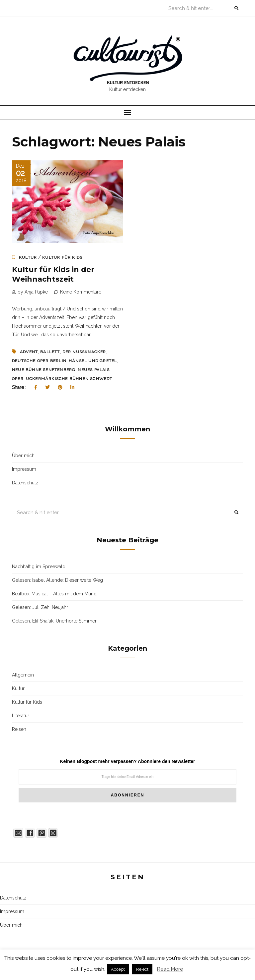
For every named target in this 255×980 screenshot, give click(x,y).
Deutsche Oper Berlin (39, 361)
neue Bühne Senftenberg (44, 370)
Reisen (19, 729)
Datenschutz (25, 483)
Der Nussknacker (84, 352)
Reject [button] (142, 969)
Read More (170, 969)
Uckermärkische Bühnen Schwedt (69, 379)
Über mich (23, 456)
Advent (29, 352)
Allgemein (23, 675)
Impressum (24, 469)
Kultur (28, 257)
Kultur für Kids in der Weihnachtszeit (53, 274)
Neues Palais (93, 370)
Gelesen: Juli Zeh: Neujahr (40, 607)
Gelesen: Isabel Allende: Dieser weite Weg (57, 580)
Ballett (50, 352)
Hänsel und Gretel (93, 361)
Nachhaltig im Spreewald (39, 567)
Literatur (21, 716)
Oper (18, 379)
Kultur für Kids (62, 257)
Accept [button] (118, 969)
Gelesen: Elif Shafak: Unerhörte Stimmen (55, 621)
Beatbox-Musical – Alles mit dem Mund (54, 594)
